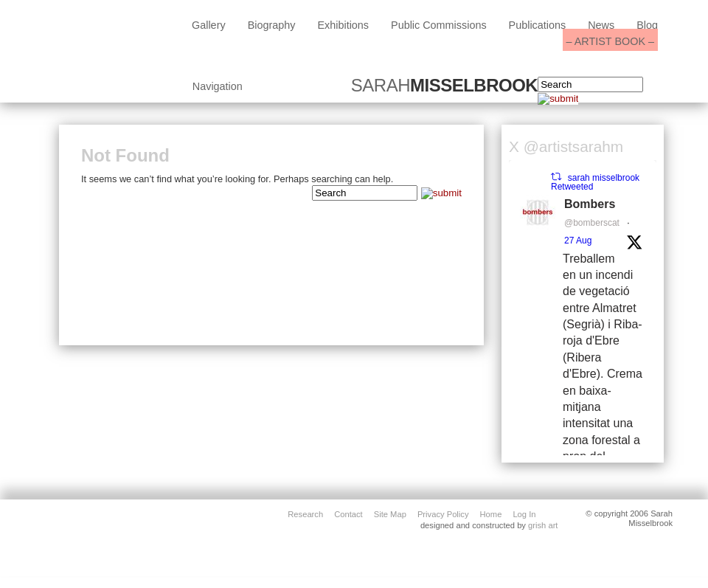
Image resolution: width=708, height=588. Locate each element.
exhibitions (343, 25)
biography (272, 25)
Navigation (218, 86)
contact (348, 514)
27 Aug (578, 241)
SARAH (444, 86)
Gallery (209, 25)
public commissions (439, 25)
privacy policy (443, 514)
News (601, 25)
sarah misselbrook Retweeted (595, 182)
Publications (538, 25)
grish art (543, 525)
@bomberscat (592, 223)
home (491, 514)
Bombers (590, 204)
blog (647, 25)
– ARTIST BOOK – (610, 41)
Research (305, 514)
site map (390, 514)
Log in (524, 514)
